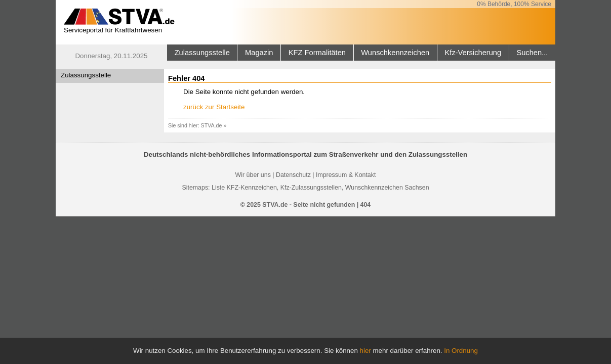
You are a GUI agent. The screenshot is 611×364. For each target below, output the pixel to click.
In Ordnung (461, 351)
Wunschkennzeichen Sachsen (387, 188)
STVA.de (212, 125)
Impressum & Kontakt (346, 175)
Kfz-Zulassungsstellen (311, 188)
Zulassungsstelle (202, 53)
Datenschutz (293, 175)
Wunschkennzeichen (395, 53)
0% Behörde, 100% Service (514, 4)
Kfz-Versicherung (473, 53)
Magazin (259, 53)
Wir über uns (253, 175)
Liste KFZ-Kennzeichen (244, 188)
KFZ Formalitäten (317, 53)
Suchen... (532, 53)
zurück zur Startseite (214, 107)
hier (365, 351)
